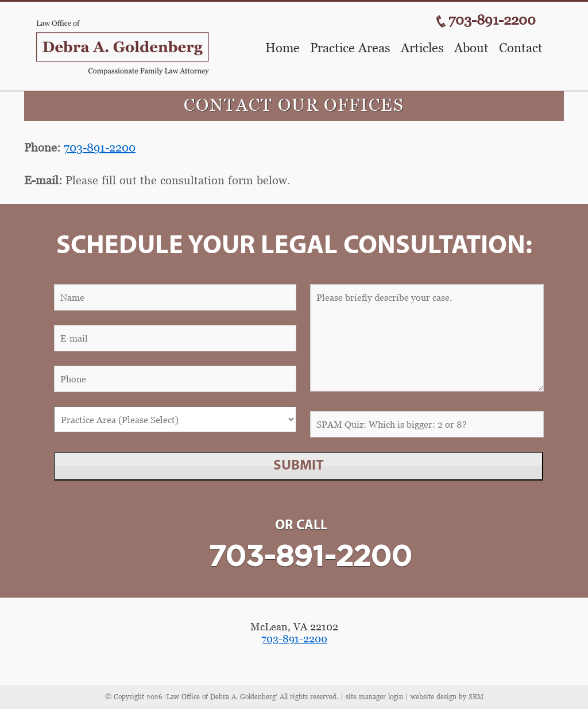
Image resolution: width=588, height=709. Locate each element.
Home (283, 48)
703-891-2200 (492, 20)
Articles (422, 48)
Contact (521, 48)
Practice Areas (350, 48)
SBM (476, 697)
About (471, 48)
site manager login (374, 697)
